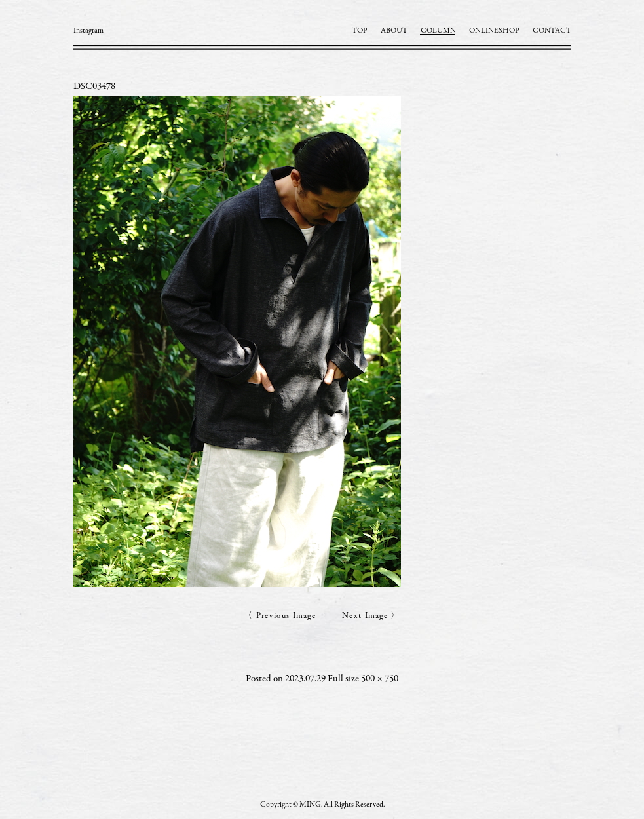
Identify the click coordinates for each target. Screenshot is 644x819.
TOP (360, 31)
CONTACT (552, 31)
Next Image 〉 (371, 616)
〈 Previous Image (280, 616)
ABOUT (394, 31)
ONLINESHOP (494, 31)
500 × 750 (380, 679)
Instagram (88, 31)
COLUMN (438, 31)
